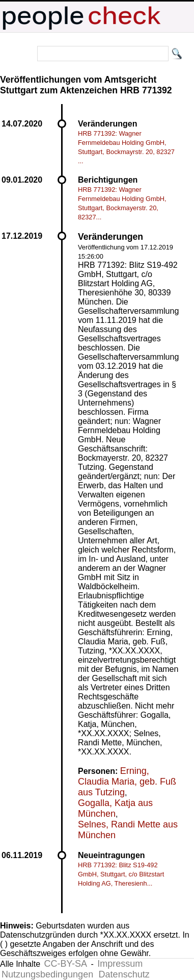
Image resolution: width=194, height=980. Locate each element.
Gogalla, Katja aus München (115, 808)
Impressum (120, 964)
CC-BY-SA (66, 964)
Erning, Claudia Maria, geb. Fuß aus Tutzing (127, 782)
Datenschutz (124, 974)
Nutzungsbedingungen (47, 974)
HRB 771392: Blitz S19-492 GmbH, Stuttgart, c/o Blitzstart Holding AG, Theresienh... (121, 874)
